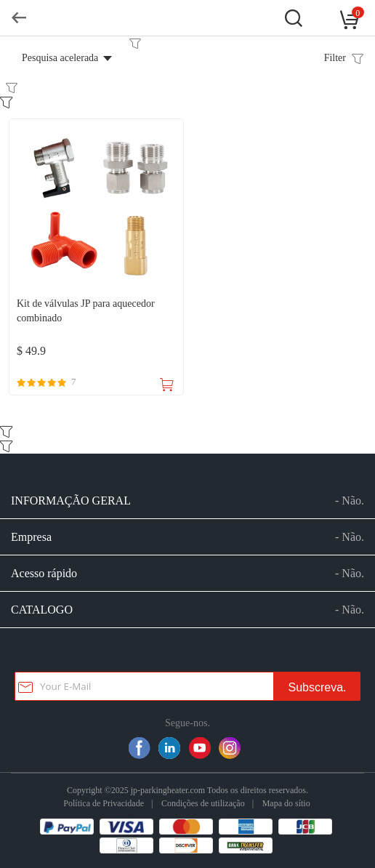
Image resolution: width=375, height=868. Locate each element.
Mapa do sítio (286, 803)
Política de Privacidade (104, 803)
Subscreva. (317, 687)
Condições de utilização (203, 803)
